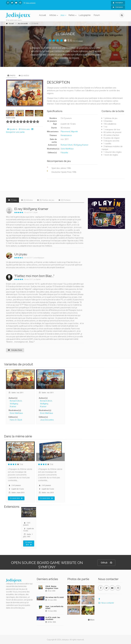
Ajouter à (12, 129)
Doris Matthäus (67, 149)
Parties (72, 15)
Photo (11, 76)
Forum (97, 15)
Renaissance (66, 135)
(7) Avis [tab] (12, 200)
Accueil (42, 15)
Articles (53, 15)
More (91, 620)
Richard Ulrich (67, 145)
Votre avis (24, 129)
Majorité (74, 132)
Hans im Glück (16, 420)
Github (106, 563)
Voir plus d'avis (15, 350)
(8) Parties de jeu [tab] (46, 200)
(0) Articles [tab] (27, 200)
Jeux (62, 15)
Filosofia (64, 153)
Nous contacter (29, 3)
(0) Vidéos (24, 76)
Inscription (118, 3)
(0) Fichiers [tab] (64, 200)
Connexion (118, 7)
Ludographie (85, 15)
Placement (65, 132)
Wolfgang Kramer (81, 145)
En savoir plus (16, 498)
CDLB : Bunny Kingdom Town (52, 587)
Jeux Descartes (47, 420)
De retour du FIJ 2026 (54, 597)
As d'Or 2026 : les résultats (53, 618)
